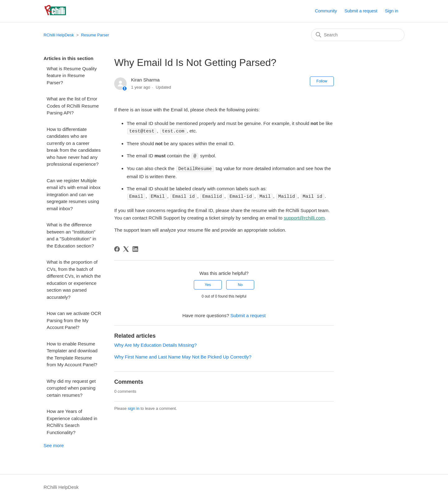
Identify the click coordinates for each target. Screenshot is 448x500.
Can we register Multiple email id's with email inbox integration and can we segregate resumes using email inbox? (74, 194)
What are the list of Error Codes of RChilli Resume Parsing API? (73, 106)
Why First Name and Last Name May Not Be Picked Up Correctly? (183, 356)
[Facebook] (117, 248)
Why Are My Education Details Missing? (155, 344)
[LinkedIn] (135, 248)
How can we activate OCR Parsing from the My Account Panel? (74, 320)
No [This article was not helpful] (240, 284)
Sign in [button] (392, 11)
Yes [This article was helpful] (208, 284)
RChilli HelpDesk (59, 35)
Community (326, 11)
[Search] (358, 35)
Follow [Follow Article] (322, 81)
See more (54, 445)
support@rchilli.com (304, 217)
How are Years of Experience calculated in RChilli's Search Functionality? (72, 422)
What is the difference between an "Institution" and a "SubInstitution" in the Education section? (71, 235)
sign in (134, 407)
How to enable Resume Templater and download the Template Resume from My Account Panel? (72, 354)
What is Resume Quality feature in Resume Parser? (72, 76)
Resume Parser (95, 35)
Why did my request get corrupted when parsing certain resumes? (71, 388)
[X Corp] (126, 248)
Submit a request (361, 11)
